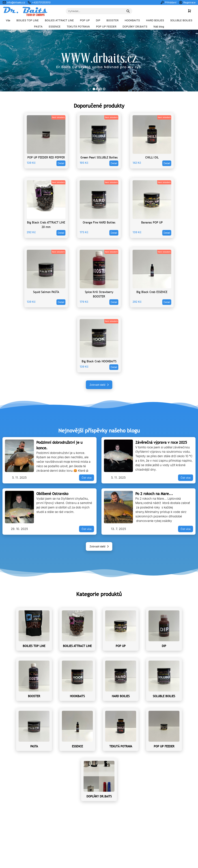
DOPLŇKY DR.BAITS (135, 27)
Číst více (87, 478)
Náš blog (159, 27)
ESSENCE (55, 27)
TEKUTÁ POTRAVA (78, 27)
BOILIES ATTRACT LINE (59, 20)
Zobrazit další (100, 385)
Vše (8, 20)
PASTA (38, 27)
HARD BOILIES (155, 20)
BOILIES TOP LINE (28, 20)
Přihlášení (168, 2)
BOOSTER (112, 20)
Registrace (187, 2)
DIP (98, 20)
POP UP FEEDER (106, 27)
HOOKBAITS (132, 20)
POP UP (85, 20)
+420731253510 (39, 2)
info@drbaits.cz (14, 2)
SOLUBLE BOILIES (181, 20)
